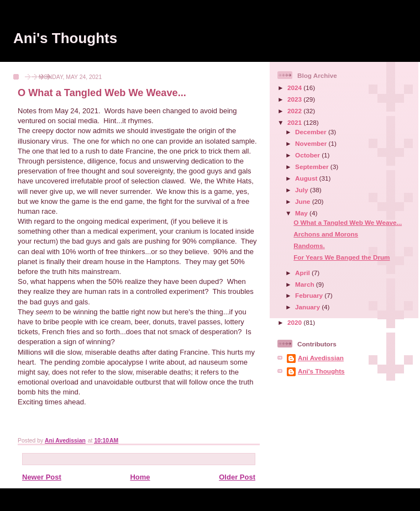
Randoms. (309, 246)
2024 (295, 88)
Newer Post (42, 477)
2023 (295, 99)
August (307, 178)
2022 (295, 111)
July (303, 190)
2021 (295, 122)
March (306, 284)
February (310, 295)
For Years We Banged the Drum (342, 257)
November (312, 143)
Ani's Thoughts (65, 38)
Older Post (237, 477)
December (312, 132)
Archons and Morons (326, 234)
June (304, 201)
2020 (295, 322)
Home (140, 477)
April (303, 273)
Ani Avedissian (321, 358)
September (313, 167)
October (308, 155)
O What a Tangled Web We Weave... (348, 222)
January (308, 307)
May (302, 213)
